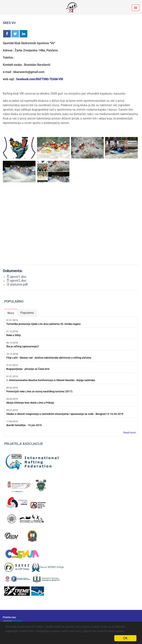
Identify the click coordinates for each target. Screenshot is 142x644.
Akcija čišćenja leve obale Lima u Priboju (30, 403)
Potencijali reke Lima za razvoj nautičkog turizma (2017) (39, 391)
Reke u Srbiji (14, 335)
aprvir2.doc (18, 281)
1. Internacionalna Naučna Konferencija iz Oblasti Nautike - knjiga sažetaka (51, 380)
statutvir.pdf (19, 284)
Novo (12, 312)
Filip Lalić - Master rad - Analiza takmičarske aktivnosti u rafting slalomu (49, 358)
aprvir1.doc (18, 277)
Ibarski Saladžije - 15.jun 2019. (24, 425)
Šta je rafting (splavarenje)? (23, 346)
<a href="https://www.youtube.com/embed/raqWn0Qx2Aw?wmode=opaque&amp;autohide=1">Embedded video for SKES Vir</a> (71, 225)
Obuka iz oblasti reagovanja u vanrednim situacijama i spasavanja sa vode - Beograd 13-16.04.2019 (65, 414)
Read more (130, 433)
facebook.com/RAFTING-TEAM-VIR (40, 79)
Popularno (27, 313)
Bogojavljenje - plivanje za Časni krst (28, 369)
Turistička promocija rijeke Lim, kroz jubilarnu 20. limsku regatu (43, 324)
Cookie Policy (27, 631)
